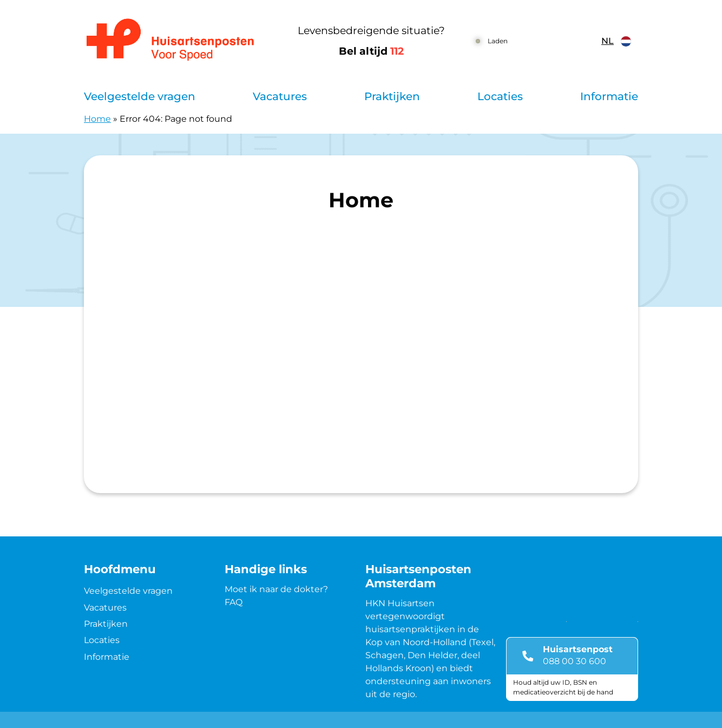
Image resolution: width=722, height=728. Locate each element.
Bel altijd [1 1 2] (371, 51)
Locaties (500, 96)
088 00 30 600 (575, 661)
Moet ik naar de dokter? (276, 589)
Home (97, 119)
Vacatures (280, 96)
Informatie (609, 96)
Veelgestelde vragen (140, 96)
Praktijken (392, 96)
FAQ (234, 602)
